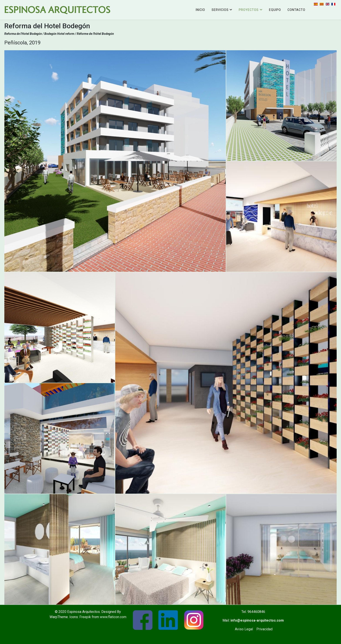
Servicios (220, 10)
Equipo (275, 10)
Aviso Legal (244, 629)
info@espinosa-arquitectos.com (257, 620)
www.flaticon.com (113, 617)
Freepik (85, 617)
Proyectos (249, 10)
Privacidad (264, 629)
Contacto (296, 10)
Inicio (200, 10)
